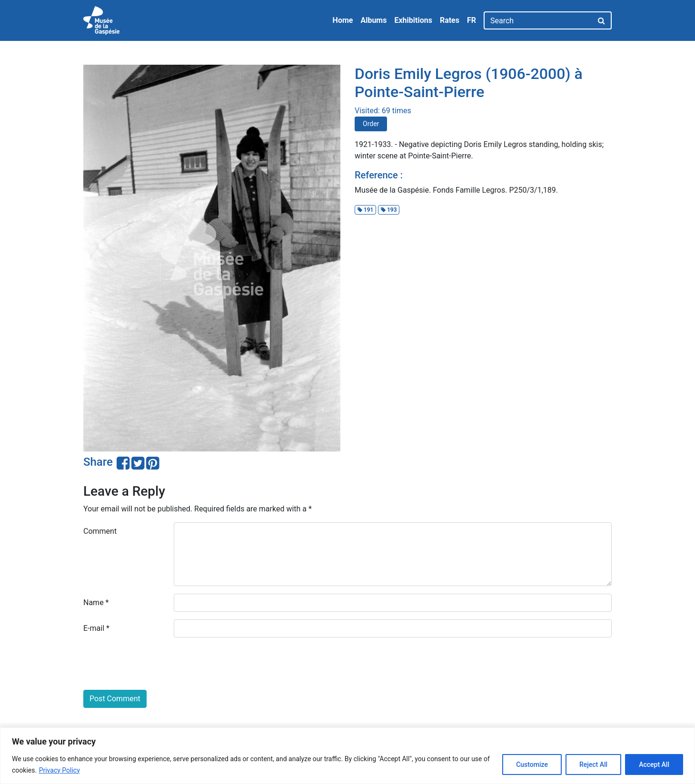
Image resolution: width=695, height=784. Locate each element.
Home (343, 20)
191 (366, 210)
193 (389, 210)
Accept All (654, 764)
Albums (373, 20)
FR (472, 20)
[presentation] (156, 664)
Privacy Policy (60, 770)
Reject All (593, 764)
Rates (450, 20)
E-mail (96, 628)
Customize (532, 764)
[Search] (538, 20)
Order (371, 124)
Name (96, 603)
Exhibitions (413, 20)
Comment (100, 531)
